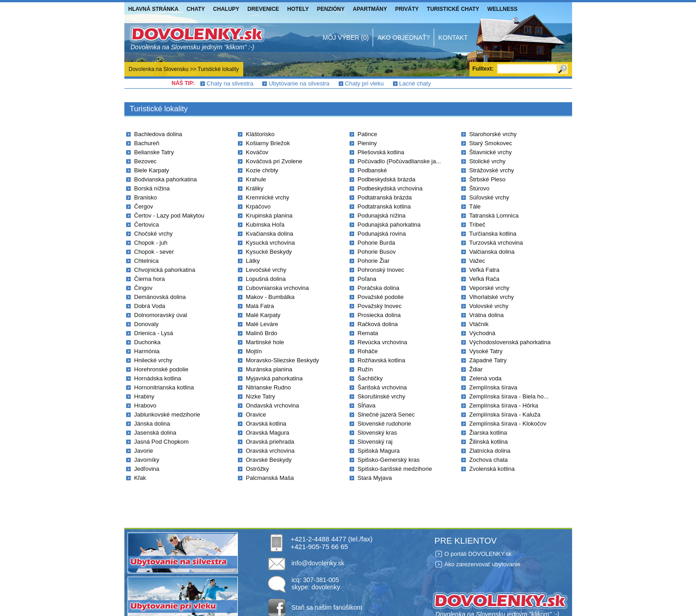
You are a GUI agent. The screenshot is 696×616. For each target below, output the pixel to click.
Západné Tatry (488, 360)
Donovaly (147, 324)
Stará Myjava (375, 478)
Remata (368, 333)
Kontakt (453, 38)
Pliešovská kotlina (381, 152)
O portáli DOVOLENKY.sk (478, 554)
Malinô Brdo (262, 333)
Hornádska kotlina (158, 378)
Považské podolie (381, 297)
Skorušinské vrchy (381, 396)
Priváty (407, 9)
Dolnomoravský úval (161, 315)
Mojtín (254, 351)
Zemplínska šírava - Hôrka (504, 405)
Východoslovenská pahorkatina (510, 342)
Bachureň (147, 143)
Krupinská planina (269, 216)
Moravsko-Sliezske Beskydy (283, 360)
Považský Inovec (380, 306)
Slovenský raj (375, 442)
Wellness (503, 9)
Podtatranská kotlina (384, 206)
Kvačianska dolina (270, 234)
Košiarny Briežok (268, 143)
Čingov (143, 288)
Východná (483, 333)
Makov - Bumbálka (270, 297)
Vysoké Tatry (486, 351)
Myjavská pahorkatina (275, 378)
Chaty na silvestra (230, 83)
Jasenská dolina (155, 433)
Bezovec (146, 161)
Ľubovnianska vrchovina (277, 288)
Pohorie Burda (376, 243)
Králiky (255, 188)
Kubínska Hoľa (265, 225)
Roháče (368, 351)
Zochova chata (489, 460)
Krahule (256, 179)
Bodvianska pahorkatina (166, 179)
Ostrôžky (258, 469)
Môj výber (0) (346, 38)
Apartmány (370, 9)
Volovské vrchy (489, 306)
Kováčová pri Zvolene (274, 161)
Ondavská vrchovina (273, 405)
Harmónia (147, 351)
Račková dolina (378, 324)
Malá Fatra (260, 306)
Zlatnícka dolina (490, 451)
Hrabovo (145, 405)
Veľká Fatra (485, 270)
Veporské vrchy (490, 288)
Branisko (146, 197)
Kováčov (257, 152)
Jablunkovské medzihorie (167, 415)
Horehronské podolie (161, 369)
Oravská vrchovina (270, 451)
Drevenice (263, 9)
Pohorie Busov (377, 252)
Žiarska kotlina (488, 433)
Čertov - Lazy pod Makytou (169, 216)
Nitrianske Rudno (269, 387)
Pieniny (367, 143)
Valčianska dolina (492, 252)
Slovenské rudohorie (385, 424)
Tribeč (478, 225)
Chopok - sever (154, 252)
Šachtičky (370, 378)
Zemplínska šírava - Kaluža (505, 415)
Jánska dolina (152, 424)
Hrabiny (144, 396)
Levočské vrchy (266, 270)
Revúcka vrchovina (383, 342)
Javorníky (147, 460)
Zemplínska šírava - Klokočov (508, 424)
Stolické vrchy (488, 161)
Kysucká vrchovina (270, 243)
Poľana (367, 279)
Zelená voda (486, 378)
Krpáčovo (258, 206)
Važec (477, 261)
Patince (367, 134)
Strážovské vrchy (492, 170)
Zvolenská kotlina (492, 469)
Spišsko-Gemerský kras (389, 460)
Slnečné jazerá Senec (386, 415)
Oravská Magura (268, 433)
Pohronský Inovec (381, 270)
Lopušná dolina (266, 279)
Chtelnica (147, 261)
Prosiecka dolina (379, 315)
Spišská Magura (379, 451)
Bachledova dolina (158, 134)
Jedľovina (147, 469)
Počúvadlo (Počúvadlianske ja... (399, 161)
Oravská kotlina (266, 424)
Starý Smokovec (491, 143)
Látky (253, 261)
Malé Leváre (262, 324)
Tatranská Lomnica (494, 216)
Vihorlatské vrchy (492, 297)
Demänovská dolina (160, 297)
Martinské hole (265, 342)
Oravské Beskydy (269, 460)
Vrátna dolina (487, 315)
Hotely (298, 9)
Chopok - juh (151, 243)
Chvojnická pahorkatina (165, 270)
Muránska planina (269, 369)
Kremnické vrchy (268, 197)
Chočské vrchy (154, 234)
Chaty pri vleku (365, 83)
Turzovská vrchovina (496, 243)
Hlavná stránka (154, 9)
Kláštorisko (260, 134)
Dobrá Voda (150, 306)
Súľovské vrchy (489, 197)
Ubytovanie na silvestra (299, 83)
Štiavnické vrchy (491, 152)
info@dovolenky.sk (318, 563)
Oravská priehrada (270, 442)
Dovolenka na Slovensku (159, 69)
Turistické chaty (453, 9)
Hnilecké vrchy (154, 360)
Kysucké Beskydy (269, 252)
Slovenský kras (377, 433)
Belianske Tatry (154, 152)
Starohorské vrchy (493, 134)
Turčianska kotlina (493, 234)
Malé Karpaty (263, 315)
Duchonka (148, 342)
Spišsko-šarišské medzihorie (395, 469)
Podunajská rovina (382, 234)
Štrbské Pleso (488, 179)
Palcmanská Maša (270, 478)
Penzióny (331, 9)
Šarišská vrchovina (382, 387)
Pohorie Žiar (374, 261)
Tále (475, 206)
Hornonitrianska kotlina (164, 387)
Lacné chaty (415, 83)
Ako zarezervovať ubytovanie (483, 564)
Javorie (144, 451)
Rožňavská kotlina (382, 360)
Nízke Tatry (261, 396)
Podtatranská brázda (385, 197)
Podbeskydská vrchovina (390, 188)
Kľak (140, 478)
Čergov (144, 206)
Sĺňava (367, 405)
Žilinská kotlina (489, 442)
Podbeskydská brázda (387, 179)
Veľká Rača (485, 279)
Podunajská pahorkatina (389, 225)
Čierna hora (150, 279)
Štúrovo (480, 188)
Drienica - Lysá (154, 333)
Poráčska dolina (379, 288)
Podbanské (372, 170)
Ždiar (476, 369)
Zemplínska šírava (493, 387)
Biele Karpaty (152, 170)
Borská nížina (152, 188)
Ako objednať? (403, 38)
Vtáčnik (479, 324)
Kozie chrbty (262, 170)
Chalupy (226, 9)
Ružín (365, 369)
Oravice (256, 415)
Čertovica (147, 225)
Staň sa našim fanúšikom (327, 607)
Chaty (196, 9)
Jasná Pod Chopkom (162, 442)
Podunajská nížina (382, 216)
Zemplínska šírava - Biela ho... (509, 396)
